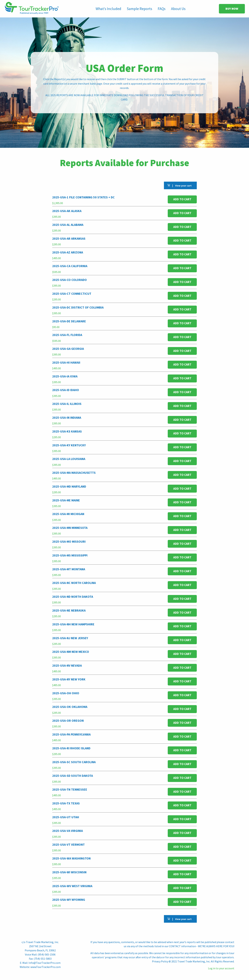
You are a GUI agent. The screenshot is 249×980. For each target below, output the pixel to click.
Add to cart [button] (182, 199)
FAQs (162, 9)
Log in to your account (221, 968)
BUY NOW (232, 9)
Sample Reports (139, 9)
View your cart (183, 186)
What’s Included (108, 9)
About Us (178, 9)
